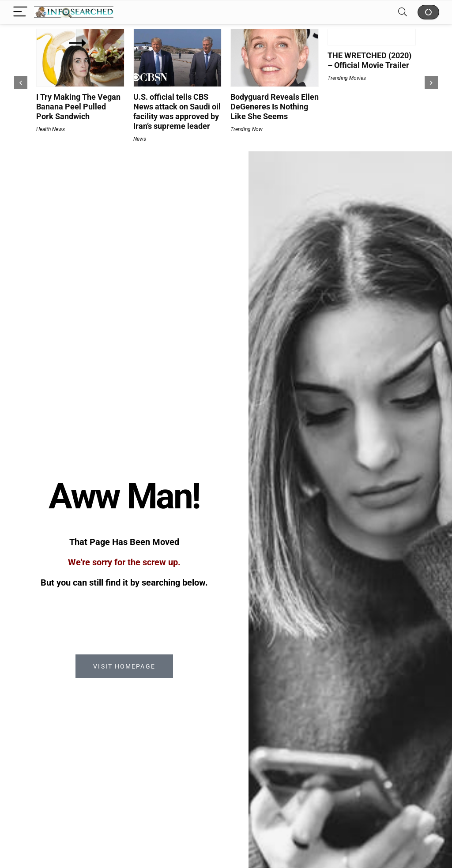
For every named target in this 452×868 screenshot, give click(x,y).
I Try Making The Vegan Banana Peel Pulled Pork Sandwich (78, 107)
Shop (428, 12)
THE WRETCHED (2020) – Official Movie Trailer (369, 60)
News (140, 139)
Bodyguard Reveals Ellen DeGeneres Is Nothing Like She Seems (275, 107)
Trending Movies (347, 78)
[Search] (403, 12)
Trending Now (247, 129)
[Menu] (20, 12)
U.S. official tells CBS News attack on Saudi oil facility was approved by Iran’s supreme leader (177, 111)
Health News (51, 129)
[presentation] (21, 83)
